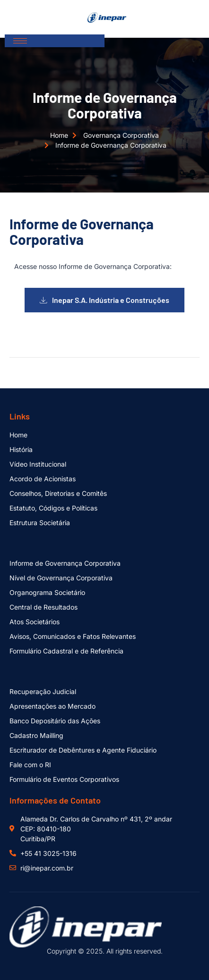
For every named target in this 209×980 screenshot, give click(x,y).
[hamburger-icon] (20, 41)
